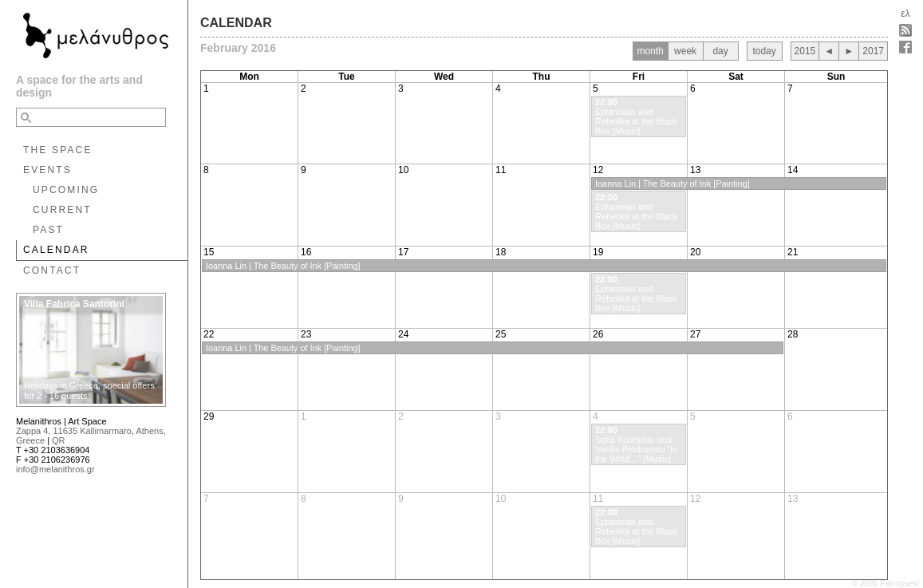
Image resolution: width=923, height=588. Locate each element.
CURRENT (62, 210)
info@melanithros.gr (55, 469)
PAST (48, 230)
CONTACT (52, 270)
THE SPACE (58, 150)
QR (59, 440)
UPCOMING (66, 190)
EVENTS (47, 170)
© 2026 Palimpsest (886, 584)
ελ (905, 14)
